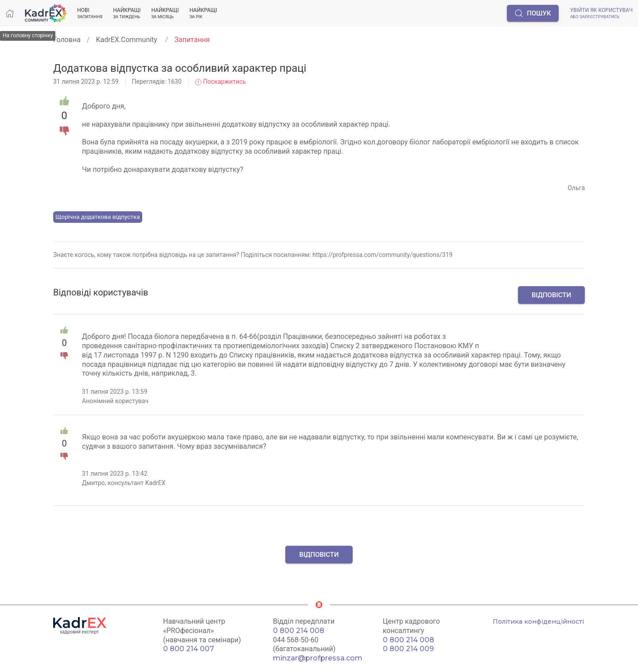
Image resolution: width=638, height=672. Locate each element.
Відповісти (551, 295)
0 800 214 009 (408, 649)
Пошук (533, 13)
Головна (67, 40)
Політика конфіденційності (538, 622)
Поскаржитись (220, 82)
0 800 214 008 (299, 631)
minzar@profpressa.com (318, 658)
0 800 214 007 (189, 649)
